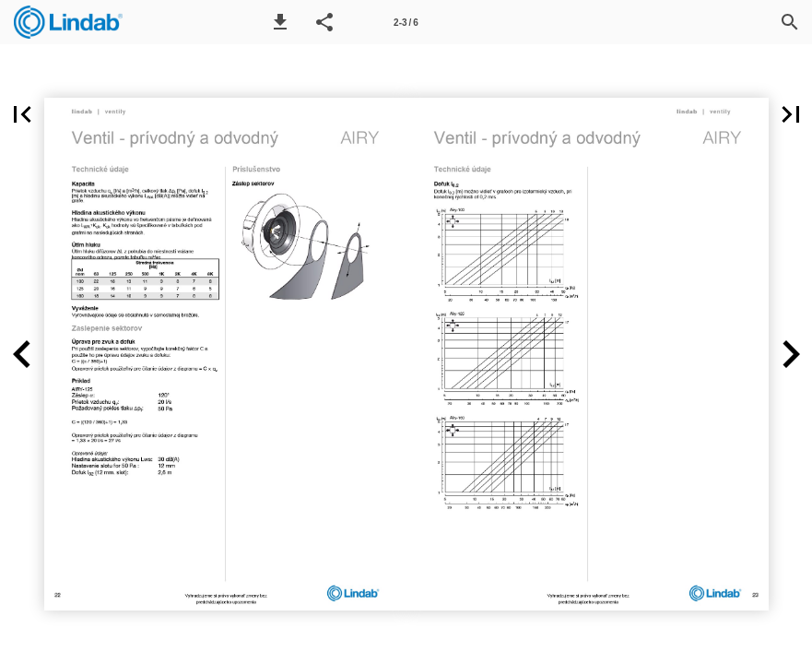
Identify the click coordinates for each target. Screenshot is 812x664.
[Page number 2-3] (406, 22)
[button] (280, 22)
